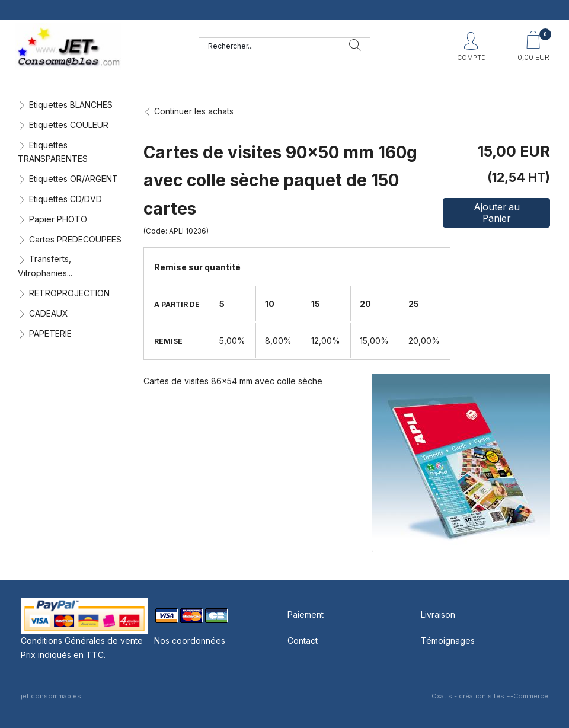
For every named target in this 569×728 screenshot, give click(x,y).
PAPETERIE (50, 333)
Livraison (438, 614)
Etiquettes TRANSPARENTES (53, 152)
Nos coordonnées (190, 641)
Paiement (306, 614)
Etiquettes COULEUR (69, 125)
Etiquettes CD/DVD (65, 199)
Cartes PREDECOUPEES (75, 239)
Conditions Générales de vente (82, 641)
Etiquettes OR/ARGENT (73, 179)
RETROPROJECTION (69, 293)
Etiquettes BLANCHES (71, 105)
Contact (303, 641)
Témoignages (448, 641)
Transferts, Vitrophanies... (45, 266)
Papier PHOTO (58, 219)
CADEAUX (49, 313)
